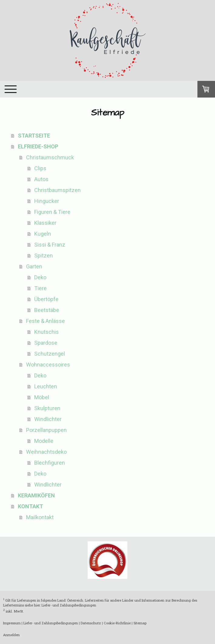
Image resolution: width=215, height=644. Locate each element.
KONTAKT (30, 506)
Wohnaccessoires (48, 365)
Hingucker (47, 201)
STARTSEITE (34, 136)
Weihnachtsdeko (46, 452)
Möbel (42, 397)
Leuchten (46, 386)
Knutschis (47, 332)
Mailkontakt (40, 517)
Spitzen (44, 256)
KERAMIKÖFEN (36, 495)
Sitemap (140, 623)
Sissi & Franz (50, 245)
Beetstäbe (47, 310)
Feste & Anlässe (45, 321)
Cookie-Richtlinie (117, 623)
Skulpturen (47, 408)
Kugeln (43, 234)
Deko (40, 277)
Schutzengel (50, 354)
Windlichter (48, 419)
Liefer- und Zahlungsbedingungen (69, 605)
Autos (41, 179)
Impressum (12, 623)
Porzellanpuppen (46, 430)
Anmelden (11, 635)
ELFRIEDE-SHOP (38, 146)
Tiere (40, 288)
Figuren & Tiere (52, 212)
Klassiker (45, 223)
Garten (34, 266)
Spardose (46, 343)
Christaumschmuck (50, 157)
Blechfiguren (50, 463)
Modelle (44, 441)
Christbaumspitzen (57, 190)
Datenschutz (91, 623)
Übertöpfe (46, 299)
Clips (40, 168)
